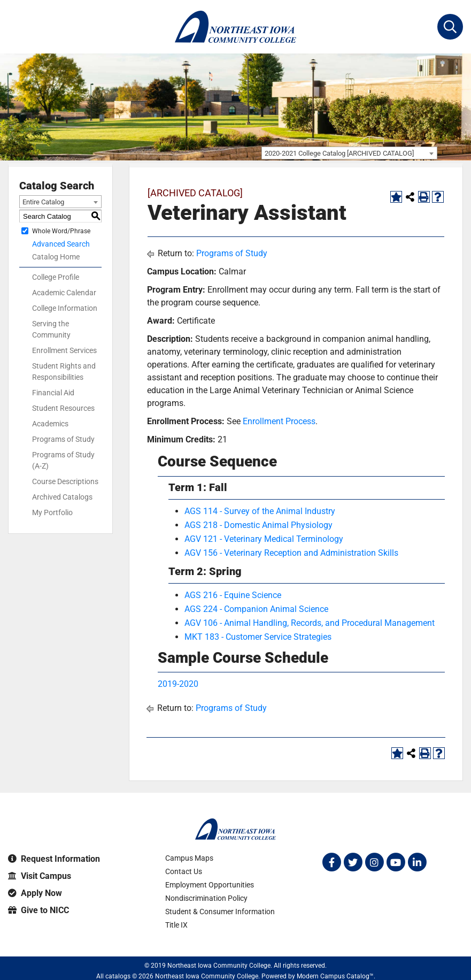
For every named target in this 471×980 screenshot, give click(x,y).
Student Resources (63, 408)
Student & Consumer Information (220, 912)
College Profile (56, 277)
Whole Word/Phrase (61, 231)
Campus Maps (189, 858)
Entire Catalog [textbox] (43, 202)
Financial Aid (53, 393)
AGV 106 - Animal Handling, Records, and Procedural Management (310, 623)
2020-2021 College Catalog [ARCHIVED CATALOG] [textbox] (339, 153)
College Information (65, 308)
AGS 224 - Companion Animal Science (256, 609)
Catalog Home (56, 257)
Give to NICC (38, 910)
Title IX (176, 925)
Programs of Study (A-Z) (63, 460)
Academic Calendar (64, 293)
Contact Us (184, 871)
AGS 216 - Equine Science (233, 595)
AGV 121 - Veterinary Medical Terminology (264, 539)
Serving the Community (51, 329)
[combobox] (349, 153)
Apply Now (35, 893)
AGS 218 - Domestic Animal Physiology (258, 525)
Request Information (54, 859)
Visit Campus (40, 876)
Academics (50, 424)
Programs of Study (63, 439)
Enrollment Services (64, 350)
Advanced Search (61, 244)
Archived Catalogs (62, 497)
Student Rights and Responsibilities (64, 372)
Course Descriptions (65, 481)
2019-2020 (178, 684)
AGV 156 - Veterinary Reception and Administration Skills (291, 553)
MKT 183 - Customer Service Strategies (258, 637)
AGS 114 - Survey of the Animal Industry (260, 511)
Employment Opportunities (210, 885)
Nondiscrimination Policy (206, 898)
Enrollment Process (279, 421)
